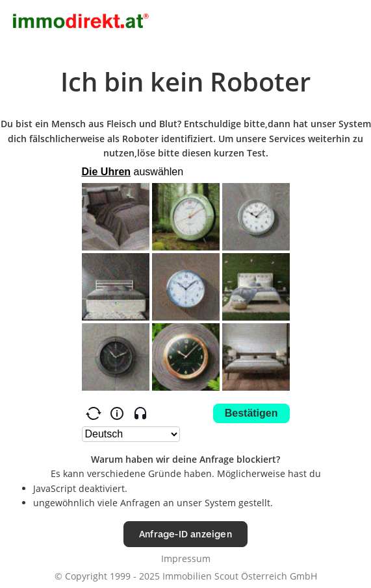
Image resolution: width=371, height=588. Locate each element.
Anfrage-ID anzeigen (186, 534)
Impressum (186, 558)
